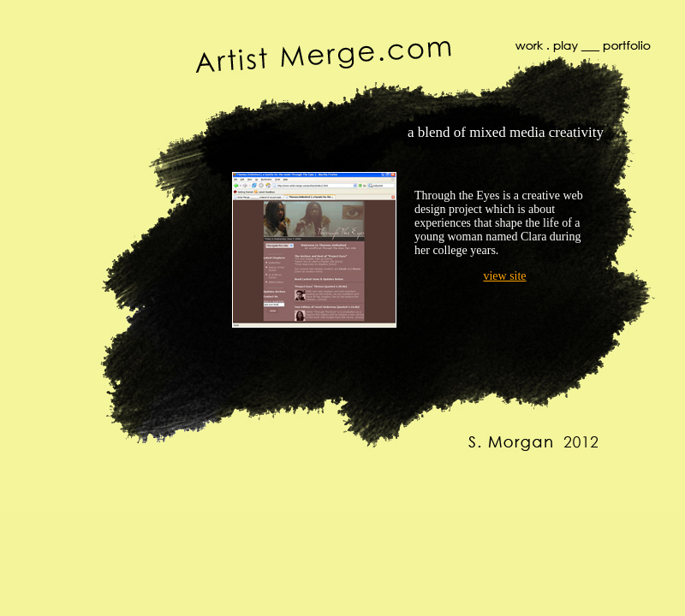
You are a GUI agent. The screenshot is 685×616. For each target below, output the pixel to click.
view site (504, 276)
